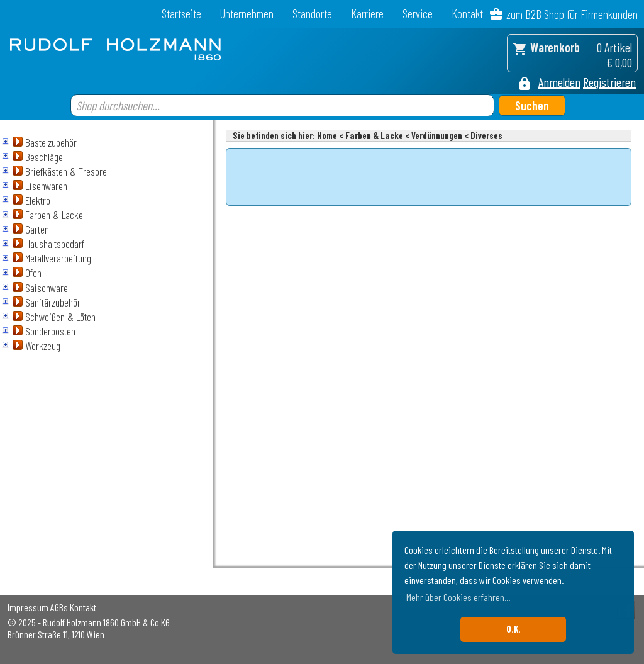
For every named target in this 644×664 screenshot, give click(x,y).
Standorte (312, 14)
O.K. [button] (514, 629)
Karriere (367, 14)
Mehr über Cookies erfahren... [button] (458, 597)
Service (418, 14)
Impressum (28, 607)
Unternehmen (247, 14)
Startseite (181, 14)
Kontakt (467, 14)
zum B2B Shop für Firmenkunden (572, 14)
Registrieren (609, 82)
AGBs (59, 607)
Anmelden (559, 82)
